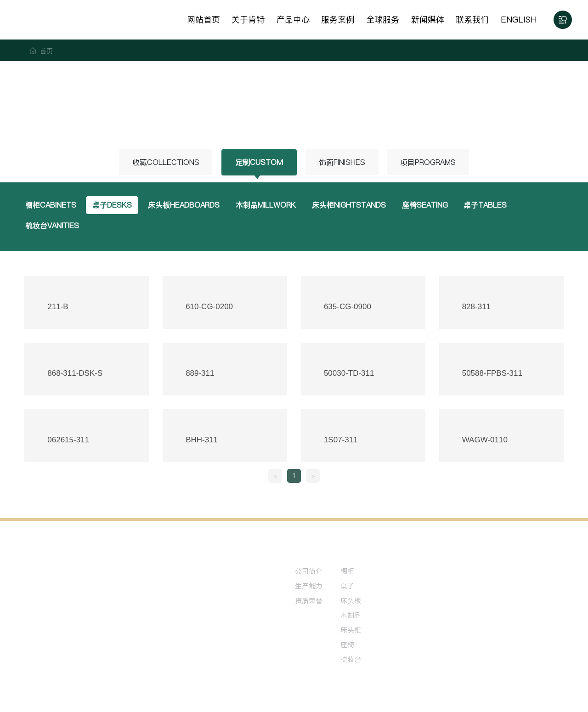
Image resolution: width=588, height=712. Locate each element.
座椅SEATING (430, 205)
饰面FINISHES (342, 162)
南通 (471, 695)
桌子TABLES (492, 205)
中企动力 (450, 695)
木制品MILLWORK (269, 205)
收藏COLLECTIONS (164, 162)
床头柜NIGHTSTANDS (353, 205)
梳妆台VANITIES (53, 226)
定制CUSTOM (258, 162)
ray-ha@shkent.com (69, 621)
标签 (487, 695)
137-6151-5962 (62, 608)
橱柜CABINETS (51, 205)
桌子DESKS (113, 205)
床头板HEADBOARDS (186, 205)
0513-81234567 (63, 596)
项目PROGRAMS (430, 162)
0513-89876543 (115, 596)
